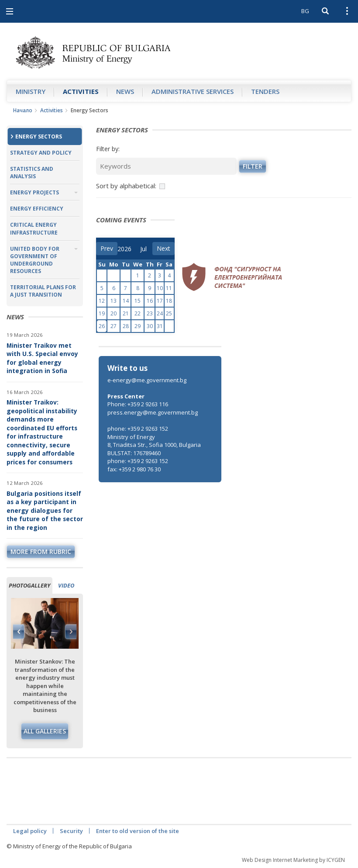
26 (102, 326)
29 (138, 326)
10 (160, 288)
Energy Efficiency (37, 209)
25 (169, 313)
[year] (124, 249)
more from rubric (41, 552)
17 (160, 301)
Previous (19, 632)
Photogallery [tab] (29, 585)
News (125, 91)
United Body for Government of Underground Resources (35, 260)
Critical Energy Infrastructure (34, 228)
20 (114, 313)
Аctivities (81, 91)
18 (169, 301)
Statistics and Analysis (32, 173)
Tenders (265, 91)
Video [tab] (66, 585)
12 (102, 301)
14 (126, 301)
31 (160, 326)
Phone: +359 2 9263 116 (138, 404)
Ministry (31, 91)
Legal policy (30, 831)
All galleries (45, 731)
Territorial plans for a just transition (43, 291)
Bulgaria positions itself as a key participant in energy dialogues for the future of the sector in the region (45, 510)
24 (160, 313)
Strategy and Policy (41, 153)
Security (71, 831)
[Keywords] (166, 166)
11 (169, 288)
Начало (23, 110)
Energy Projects (34, 192)
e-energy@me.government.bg (147, 380)
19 (102, 313)
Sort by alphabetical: (126, 186)
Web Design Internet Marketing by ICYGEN (293, 860)
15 (138, 301)
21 (126, 313)
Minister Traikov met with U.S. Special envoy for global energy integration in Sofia (42, 358)
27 (114, 326)
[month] (146, 249)
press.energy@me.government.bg (153, 412)
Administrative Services (193, 91)
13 (114, 301)
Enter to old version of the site (138, 831)
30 (150, 326)
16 (150, 301)
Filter (253, 166)
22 (138, 313)
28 (126, 326)
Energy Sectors (39, 137)
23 (150, 313)
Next (71, 632)
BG (305, 11)
